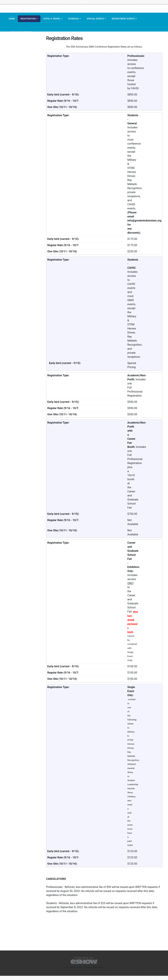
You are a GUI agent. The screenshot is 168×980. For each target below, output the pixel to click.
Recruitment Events (123, 19)
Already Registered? (21, 32)
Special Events (95, 19)
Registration (28, 19)
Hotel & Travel (52, 19)
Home (12, 19)
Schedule (73, 19)
